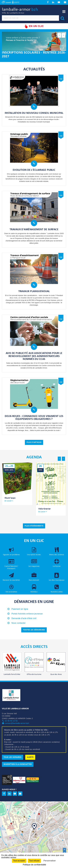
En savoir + (9, 501)
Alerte (30, 757)
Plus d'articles (34, 443)
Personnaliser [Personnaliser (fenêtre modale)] (50, 861)
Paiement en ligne (20, 609)
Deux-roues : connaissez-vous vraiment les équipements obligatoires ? (34, 418)
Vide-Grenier (45, 509)
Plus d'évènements (34, 526)
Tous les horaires (12, 757)
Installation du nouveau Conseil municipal (34, 113)
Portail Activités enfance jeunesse (27, 614)
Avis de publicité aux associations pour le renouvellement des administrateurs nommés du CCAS (34, 356)
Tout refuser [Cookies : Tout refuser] (34, 861)
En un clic (34, 27)
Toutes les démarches (34, 630)
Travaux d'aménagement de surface (34, 230)
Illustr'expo (10, 498)
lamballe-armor (20, 11)
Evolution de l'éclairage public (34, 170)
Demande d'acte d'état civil (24, 618)
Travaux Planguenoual (34, 292)
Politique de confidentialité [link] (34, 865)
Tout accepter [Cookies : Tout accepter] (19, 861)
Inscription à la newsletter (18, 764)
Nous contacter (18, 623)
